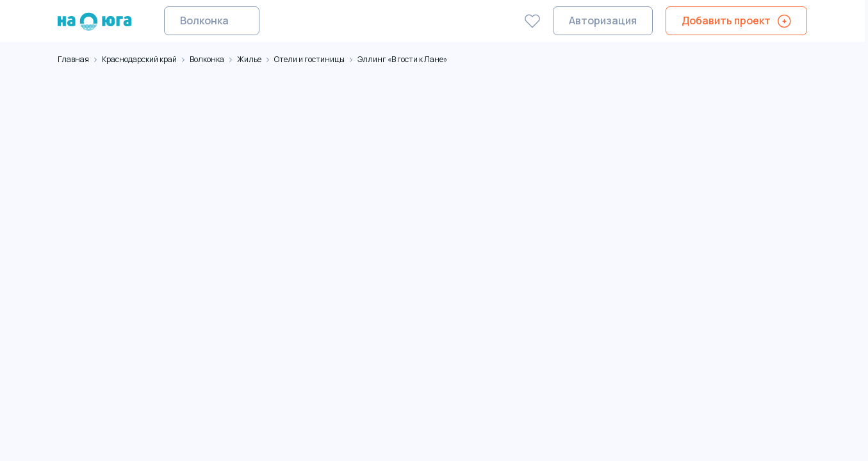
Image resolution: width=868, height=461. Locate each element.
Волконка (204, 20)
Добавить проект (726, 20)
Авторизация (603, 20)
